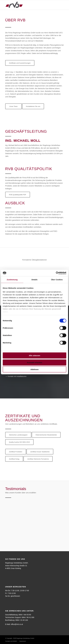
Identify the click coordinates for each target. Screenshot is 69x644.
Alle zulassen (34, 356)
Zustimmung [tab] (12, 280)
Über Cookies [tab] (57, 280)
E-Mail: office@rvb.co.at (14, 624)
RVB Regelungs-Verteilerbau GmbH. (24, 638)
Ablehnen (34, 369)
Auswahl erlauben (34, 362)
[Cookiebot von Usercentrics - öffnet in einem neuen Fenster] (56, 273)
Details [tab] (34, 280)
